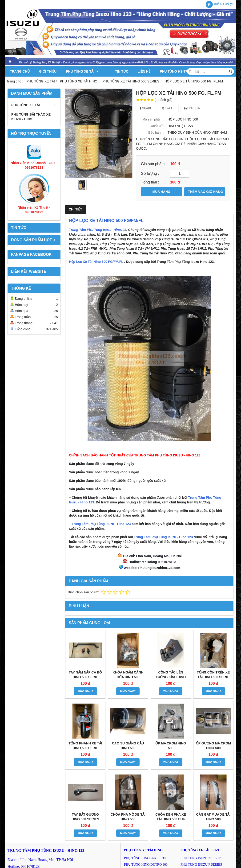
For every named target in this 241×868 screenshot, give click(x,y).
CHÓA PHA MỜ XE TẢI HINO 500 (128, 817)
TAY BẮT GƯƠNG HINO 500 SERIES (85, 817)
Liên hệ (137, 71)
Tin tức (115, 71)
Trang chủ (20, 71)
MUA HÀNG (161, 192)
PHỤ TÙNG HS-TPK (168, 71)
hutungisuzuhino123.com (160, 568)
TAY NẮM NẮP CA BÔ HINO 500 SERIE (85, 675)
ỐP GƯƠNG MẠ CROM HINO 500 (213, 746)
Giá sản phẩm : (154, 164)
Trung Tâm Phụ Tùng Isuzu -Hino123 (98, 230)
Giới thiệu (48, 71)
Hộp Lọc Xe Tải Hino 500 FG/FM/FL (96, 262)
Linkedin (192, 108)
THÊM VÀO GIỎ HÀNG (206, 192)
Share (146, 108)
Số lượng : (150, 173)
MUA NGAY (85, 691)
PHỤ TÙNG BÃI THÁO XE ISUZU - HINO (31, 117)
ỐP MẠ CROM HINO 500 (171, 746)
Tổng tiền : (150, 182)
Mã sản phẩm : (153, 119)
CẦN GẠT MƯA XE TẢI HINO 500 (213, 817)
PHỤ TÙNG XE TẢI (82, 71)
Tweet (168, 108)
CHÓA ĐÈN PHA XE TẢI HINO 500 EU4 (171, 817)
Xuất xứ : (158, 126)
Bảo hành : (156, 132)
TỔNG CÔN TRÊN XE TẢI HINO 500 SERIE (213, 675)
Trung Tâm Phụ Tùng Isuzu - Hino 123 (101, 524)
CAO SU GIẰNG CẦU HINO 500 (128, 746)
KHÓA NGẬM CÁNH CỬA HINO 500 (128, 675)
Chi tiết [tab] (75, 209)
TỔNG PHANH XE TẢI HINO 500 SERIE (85, 746)
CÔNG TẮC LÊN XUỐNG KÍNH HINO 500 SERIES (171, 677)
